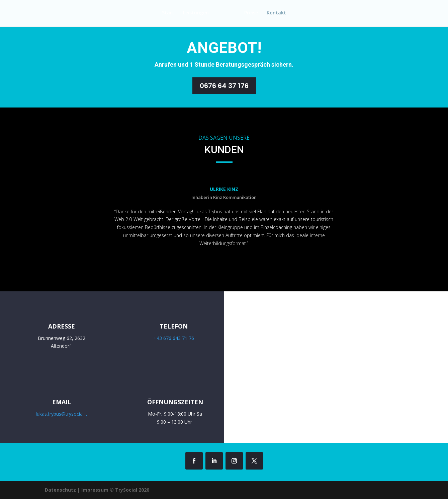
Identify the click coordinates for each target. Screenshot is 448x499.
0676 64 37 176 (224, 86)
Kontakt (278, 14)
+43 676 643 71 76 (174, 338)
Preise (253, 14)
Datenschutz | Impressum (77, 490)
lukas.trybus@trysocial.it (62, 414)
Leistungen (194, 14)
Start (166, 14)
